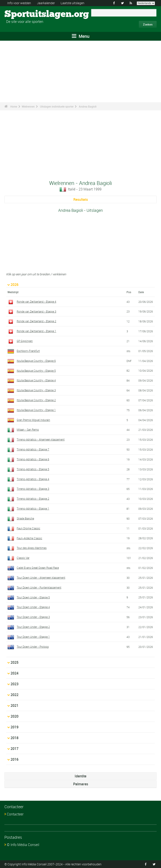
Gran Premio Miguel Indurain (33, 420)
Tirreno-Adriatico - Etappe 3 (33, 489)
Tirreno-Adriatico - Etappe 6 (33, 459)
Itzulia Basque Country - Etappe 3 (36, 390)
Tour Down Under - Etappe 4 (33, 607)
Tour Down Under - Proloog (33, 647)
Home (14, 106)
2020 (14, 716)
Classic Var (23, 558)
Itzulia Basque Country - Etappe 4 (36, 380)
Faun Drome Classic (28, 528)
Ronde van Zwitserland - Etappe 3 (36, 311)
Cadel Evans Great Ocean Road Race (38, 568)
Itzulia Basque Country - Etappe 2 (36, 400)
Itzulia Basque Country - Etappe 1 (36, 410)
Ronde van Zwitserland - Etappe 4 (36, 302)
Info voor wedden (19, 3)
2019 (14, 727)
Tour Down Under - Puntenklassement (39, 587)
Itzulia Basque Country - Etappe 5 (36, 371)
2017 (14, 749)
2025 (14, 662)
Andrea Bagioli (88, 106)
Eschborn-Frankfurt (28, 351)
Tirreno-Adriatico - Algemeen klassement (41, 439)
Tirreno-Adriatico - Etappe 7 (33, 449)
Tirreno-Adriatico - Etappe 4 (33, 479)
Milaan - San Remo (28, 429)
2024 (14, 673)
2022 (14, 695)
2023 (14, 684)
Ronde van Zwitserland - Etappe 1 (36, 331)
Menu (81, 36)
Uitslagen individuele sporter (57, 106)
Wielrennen (28, 106)
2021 (14, 705)
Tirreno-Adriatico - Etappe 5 (33, 469)
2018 (14, 738)
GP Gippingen (25, 341)
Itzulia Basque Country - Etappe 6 (36, 361)
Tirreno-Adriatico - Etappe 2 (33, 499)
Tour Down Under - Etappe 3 (33, 617)
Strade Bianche (25, 518)
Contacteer (15, 814)
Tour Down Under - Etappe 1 (33, 637)
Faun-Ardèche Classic (29, 538)
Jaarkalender (46, 3)
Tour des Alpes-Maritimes (32, 548)
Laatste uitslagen (72, 3)
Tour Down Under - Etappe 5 (33, 597)
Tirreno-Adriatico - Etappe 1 (33, 508)
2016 (14, 759)
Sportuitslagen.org (21, 14)
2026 (14, 285)
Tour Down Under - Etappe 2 (33, 627)
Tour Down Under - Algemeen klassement (41, 577)
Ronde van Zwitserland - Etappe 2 (36, 321)
